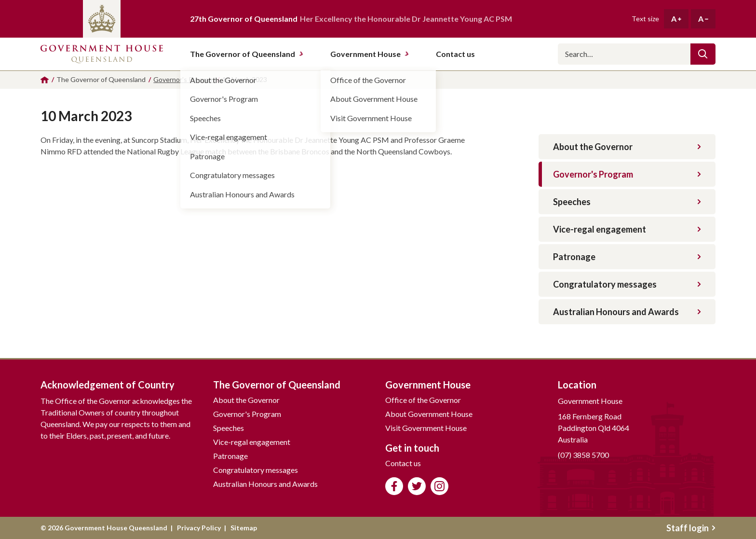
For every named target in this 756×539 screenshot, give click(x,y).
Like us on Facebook (394, 486)
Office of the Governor (423, 400)
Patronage (627, 257)
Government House (370, 54)
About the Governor (627, 147)
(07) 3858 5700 (583, 455)
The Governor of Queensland (247, 54)
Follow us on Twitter (417, 486)
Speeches (627, 202)
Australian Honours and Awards (627, 312)
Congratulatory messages (627, 284)
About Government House (429, 414)
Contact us (403, 463)
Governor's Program (627, 174)
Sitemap (244, 528)
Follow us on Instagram (439, 486)
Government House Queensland (102, 54)
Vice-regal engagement (627, 229)
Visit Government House (426, 428)
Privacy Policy (199, 528)
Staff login (691, 528)
